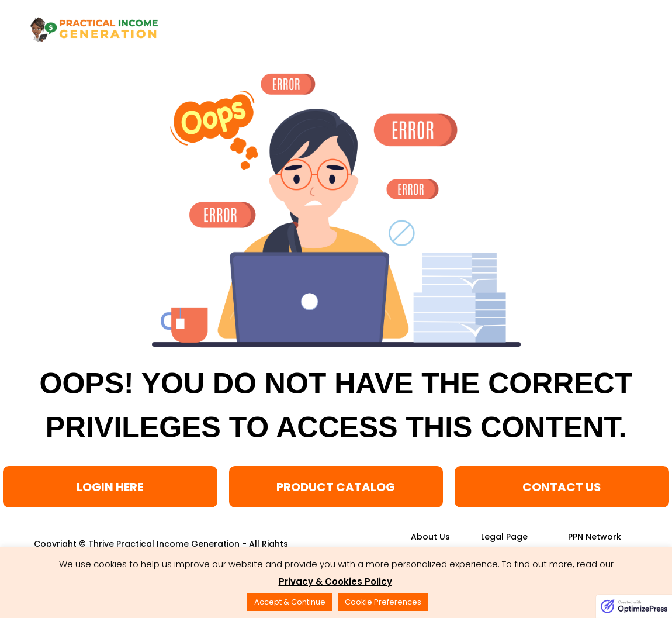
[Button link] (110, 487)
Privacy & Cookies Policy (335, 581)
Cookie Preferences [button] (383, 602)
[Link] (430, 537)
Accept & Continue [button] (290, 602)
